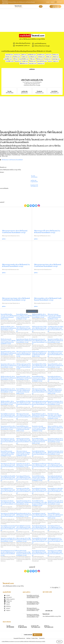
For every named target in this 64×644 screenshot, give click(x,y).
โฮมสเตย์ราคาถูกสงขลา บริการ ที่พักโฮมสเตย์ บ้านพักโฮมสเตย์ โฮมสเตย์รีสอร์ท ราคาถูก (55, 453)
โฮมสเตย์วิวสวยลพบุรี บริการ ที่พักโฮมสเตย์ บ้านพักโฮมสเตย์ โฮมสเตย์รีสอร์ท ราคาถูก (24, 502)
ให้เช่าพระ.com (32, 61)
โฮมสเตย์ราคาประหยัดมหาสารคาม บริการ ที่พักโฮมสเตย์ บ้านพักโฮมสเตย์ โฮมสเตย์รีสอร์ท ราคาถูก (39, 428)
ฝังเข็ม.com (49, 57)
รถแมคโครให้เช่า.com (24, 59)
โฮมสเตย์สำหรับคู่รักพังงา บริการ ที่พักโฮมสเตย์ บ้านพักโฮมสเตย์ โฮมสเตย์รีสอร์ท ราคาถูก (40, 453)
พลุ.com (50, 61)
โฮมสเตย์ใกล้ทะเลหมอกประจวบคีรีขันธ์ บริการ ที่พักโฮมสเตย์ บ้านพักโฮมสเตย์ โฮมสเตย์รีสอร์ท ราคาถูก (24, 317)
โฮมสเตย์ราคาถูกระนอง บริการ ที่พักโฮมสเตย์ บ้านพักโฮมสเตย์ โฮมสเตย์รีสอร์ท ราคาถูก (55, 502)
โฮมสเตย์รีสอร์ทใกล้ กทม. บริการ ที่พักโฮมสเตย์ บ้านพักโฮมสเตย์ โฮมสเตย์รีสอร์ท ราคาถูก (8, 491)
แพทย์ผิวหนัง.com (32, 55)
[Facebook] (31, 206)
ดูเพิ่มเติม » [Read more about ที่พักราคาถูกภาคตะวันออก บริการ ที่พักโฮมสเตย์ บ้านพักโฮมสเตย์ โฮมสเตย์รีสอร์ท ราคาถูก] (4, 306)
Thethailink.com (40, 93)
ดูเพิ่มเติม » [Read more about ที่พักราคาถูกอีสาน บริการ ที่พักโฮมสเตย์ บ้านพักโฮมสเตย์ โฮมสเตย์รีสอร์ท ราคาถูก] (36, 306)
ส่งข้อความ (47, 626)
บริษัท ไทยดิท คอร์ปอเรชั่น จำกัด (32, 80)
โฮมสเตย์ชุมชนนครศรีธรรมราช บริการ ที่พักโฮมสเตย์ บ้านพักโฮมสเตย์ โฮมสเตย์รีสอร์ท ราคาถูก (40, 466)
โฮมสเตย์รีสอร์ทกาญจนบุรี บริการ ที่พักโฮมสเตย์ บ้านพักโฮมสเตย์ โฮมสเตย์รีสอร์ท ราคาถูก (40, 516)
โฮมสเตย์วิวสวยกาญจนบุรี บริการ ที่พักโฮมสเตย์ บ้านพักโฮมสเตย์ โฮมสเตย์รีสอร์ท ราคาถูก (8, 441)
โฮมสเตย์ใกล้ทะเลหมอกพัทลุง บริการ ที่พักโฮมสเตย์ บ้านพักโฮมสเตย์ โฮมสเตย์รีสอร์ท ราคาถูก (33, 603)
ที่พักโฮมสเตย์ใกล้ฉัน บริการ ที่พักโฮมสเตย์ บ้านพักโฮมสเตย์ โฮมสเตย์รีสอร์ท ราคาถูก (8, 328)
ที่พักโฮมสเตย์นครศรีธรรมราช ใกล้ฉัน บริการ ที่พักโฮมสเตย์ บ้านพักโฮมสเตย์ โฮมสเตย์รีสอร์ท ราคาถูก (39, 354)
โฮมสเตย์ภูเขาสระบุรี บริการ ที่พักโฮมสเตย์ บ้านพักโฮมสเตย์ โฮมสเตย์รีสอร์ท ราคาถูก (24, 465)
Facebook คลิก (34, 185)
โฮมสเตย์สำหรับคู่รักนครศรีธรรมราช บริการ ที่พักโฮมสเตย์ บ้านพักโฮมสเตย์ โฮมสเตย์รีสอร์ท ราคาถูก (24, 553)
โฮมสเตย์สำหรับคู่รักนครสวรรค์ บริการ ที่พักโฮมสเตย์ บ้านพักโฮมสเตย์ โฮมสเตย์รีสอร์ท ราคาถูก (40, 404)
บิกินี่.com (16, 59)
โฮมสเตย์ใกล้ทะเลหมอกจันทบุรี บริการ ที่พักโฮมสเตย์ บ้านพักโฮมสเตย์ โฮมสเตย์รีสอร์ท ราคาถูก (33, 597)
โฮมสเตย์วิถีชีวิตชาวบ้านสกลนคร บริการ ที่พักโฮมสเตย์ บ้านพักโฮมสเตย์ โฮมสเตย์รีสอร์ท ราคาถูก (55, 516)
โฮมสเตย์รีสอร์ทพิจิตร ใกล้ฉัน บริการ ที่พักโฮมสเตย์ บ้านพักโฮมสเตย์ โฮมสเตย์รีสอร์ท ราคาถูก (40, 366)
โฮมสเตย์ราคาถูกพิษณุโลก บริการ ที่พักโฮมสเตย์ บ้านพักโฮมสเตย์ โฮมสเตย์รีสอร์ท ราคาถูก (24, 491)
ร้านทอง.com (48, 59)
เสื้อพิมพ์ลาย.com (24, 63)
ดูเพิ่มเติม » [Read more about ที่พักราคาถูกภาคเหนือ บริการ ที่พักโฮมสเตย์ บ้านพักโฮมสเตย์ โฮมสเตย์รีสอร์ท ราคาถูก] (4, 273)
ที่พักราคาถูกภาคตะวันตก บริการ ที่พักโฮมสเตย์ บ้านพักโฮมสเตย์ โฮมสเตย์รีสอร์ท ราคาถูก (48, 265)
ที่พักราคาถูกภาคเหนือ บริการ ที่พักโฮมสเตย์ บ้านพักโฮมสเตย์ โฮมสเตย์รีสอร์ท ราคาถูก (16, 265)
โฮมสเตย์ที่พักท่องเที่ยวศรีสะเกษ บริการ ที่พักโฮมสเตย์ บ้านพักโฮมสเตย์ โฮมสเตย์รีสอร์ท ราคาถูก (40, 441)
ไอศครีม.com (55, 55)
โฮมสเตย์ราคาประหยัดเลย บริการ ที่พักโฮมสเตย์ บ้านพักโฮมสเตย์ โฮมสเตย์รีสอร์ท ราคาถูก (8, 503)
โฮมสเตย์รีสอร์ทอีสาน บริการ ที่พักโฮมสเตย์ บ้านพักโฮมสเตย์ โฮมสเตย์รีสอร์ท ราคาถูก (55, 365)
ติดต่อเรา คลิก (56, 6)
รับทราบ (58, 642)
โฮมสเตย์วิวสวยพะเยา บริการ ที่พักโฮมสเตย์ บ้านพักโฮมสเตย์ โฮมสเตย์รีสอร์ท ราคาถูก (8, 353)
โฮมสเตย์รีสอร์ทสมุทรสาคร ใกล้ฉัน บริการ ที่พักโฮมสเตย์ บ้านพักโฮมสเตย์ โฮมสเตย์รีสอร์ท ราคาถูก (8, 553)
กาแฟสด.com (24, 57)
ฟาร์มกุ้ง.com (8, 57)
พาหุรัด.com (25, 61)
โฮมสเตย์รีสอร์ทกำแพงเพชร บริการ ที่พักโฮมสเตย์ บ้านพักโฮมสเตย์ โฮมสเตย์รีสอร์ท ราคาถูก (40, 491)
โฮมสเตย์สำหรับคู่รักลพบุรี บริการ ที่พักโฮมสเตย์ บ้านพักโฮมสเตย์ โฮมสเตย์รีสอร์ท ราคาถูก (40, 553)
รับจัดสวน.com (42, 57)
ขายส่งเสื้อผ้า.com (8, 59)
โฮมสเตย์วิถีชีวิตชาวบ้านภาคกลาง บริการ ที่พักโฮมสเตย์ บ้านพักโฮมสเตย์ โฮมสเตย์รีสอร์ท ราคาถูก (23, 391)
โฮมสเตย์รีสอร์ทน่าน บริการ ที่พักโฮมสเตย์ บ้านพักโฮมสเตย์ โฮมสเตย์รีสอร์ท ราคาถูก (40, 415)
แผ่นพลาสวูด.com (56, 59)
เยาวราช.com (17, 55)
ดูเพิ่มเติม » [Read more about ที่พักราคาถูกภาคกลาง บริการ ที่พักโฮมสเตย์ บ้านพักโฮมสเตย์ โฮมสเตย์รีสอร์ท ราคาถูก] (4, 239)
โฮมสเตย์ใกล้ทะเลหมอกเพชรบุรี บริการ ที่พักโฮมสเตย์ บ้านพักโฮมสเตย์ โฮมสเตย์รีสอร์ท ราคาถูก (8, 528)
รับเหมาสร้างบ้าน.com (42, 61)
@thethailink (24, 93)
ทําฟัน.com (32, 59)
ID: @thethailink (34, 182)
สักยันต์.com (56, 57)
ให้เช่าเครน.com (40, 59)
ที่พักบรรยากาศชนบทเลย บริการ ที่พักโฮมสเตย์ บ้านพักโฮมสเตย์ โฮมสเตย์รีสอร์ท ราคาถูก (24, 416)
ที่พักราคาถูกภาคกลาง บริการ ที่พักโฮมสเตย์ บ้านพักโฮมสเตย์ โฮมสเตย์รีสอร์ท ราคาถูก (15, 232)
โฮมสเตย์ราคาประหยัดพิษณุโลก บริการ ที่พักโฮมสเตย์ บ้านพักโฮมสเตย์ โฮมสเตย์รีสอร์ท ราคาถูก (9, 516)
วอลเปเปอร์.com (9, 55)
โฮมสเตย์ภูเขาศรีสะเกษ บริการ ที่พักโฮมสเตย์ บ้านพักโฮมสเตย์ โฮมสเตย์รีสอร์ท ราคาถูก (8, 365)
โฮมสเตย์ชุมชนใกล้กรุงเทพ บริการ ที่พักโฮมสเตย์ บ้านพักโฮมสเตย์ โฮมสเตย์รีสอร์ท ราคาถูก (24, 478)
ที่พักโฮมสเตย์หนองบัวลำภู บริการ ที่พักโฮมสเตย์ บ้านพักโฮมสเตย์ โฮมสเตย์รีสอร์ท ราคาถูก (24, 441)
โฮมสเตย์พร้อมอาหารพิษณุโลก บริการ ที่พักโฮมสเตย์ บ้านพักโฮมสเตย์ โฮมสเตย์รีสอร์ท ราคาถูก (55, 491)
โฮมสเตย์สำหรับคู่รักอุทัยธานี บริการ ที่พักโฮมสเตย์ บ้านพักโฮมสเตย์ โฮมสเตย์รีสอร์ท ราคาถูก (55, 478)
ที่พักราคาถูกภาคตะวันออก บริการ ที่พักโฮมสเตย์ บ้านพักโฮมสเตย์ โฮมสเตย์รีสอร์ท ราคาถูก (16, 299)
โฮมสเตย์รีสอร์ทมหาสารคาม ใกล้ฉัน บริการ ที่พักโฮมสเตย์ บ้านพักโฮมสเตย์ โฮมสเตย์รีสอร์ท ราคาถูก (55, 391)
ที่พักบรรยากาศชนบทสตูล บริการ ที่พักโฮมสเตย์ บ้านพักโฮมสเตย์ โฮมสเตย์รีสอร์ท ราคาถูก (40, 391)
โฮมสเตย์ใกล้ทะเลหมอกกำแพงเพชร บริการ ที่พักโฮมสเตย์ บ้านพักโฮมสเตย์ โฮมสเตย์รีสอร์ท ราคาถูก (8, 453)
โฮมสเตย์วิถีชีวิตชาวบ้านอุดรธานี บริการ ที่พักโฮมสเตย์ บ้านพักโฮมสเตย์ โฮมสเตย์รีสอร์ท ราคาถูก (24, 428)
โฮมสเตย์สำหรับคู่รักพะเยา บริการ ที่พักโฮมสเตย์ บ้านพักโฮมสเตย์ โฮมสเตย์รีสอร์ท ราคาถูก (55, 379)
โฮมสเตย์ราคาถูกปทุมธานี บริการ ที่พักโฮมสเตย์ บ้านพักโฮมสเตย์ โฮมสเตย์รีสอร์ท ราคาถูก (40, 341)
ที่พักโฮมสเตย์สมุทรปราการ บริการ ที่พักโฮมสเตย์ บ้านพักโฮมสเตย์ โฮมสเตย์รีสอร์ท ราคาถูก (55, 541)
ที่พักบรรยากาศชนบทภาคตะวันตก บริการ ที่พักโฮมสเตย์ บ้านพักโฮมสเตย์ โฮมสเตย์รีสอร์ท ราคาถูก (24, 354)
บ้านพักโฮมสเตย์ (12, 160)
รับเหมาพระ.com (33, 63)
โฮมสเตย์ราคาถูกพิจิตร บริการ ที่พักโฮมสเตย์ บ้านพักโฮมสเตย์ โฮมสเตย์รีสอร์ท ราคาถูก (55, 341)
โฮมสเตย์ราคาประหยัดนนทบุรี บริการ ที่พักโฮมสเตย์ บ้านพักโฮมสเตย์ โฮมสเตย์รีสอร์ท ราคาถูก (8, 466)
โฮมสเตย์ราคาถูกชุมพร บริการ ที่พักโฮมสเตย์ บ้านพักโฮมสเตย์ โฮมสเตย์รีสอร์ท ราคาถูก (55, 403)
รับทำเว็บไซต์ (54, 91)
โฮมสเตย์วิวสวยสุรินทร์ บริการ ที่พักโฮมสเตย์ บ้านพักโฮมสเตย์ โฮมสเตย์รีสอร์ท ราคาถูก (55, 440)
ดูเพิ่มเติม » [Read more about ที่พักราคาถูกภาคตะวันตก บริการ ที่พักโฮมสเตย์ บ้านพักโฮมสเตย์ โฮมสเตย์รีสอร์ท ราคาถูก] (36, 273)
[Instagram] (39, 206)
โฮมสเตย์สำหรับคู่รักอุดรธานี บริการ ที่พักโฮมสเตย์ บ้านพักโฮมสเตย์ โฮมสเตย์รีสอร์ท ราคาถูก (40, 528)
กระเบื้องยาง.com (33, 57)
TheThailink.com (54, 93)
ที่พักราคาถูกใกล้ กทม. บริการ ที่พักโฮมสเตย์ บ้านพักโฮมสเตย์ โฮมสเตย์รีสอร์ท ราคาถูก (55, 428)
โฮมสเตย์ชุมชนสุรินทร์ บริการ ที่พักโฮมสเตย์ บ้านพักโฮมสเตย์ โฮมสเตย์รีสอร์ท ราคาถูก (24, 515)
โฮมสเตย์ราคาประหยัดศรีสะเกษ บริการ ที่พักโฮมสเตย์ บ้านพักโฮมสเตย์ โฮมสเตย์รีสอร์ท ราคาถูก (33, 616)
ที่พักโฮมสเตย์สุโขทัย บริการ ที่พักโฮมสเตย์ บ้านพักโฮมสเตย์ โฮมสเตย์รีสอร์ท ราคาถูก (40, 316)
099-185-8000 (10, 93)
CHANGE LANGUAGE (28, 635)
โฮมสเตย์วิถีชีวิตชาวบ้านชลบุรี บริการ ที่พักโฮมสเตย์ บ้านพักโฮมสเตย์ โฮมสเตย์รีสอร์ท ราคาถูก (40, 541)
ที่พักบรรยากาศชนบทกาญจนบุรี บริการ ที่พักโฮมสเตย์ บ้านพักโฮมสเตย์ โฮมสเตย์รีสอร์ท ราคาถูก (54, 317)
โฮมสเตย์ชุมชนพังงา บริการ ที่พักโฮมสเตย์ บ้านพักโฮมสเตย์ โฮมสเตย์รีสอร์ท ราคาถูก (24, 378)
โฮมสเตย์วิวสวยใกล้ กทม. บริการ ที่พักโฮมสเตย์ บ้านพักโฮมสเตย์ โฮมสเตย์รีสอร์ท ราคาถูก (55, 528)
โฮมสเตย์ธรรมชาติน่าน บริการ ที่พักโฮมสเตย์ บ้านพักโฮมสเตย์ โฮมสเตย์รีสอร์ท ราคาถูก (8, 428)
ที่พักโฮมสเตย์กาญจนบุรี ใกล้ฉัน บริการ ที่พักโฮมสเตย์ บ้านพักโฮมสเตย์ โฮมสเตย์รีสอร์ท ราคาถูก (24, 366)
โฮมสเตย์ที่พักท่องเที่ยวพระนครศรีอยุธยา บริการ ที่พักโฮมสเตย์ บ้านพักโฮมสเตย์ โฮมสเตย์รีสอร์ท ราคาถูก (40, 503)
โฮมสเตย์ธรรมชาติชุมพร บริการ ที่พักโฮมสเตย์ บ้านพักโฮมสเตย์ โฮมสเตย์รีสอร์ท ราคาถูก (24, 341)
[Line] (28, 206)
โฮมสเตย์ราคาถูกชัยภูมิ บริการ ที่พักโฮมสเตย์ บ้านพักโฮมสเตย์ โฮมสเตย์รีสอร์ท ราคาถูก (8, 540)
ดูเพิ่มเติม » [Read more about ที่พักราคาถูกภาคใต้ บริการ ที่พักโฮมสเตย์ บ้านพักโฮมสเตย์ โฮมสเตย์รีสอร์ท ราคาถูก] (36, 239)
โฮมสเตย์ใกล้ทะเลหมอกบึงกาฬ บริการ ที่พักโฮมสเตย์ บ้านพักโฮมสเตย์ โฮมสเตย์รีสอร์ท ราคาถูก (55, 354)
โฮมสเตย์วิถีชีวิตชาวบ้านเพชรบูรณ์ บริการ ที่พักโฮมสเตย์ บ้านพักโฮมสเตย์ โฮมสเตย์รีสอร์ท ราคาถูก (39, 478)
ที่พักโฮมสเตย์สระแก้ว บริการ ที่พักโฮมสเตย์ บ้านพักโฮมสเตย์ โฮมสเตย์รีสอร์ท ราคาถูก (8, 378)
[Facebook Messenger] (33, 206)
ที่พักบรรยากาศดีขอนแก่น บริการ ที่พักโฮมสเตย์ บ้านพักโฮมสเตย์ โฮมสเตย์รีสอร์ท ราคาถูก (33, 609)
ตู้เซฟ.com (24, 55)
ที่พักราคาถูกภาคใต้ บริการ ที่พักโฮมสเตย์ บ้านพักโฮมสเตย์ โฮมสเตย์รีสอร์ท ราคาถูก (47, 232)
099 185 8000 (56, 7)
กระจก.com (48, 55)
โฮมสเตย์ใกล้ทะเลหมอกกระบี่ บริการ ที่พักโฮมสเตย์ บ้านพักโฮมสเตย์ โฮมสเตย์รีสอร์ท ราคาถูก (8, 416)
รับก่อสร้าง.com (41, 55)
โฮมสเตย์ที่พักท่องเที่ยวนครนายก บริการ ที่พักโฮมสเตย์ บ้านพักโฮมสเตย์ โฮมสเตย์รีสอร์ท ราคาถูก (9, 317)
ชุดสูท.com (56, 61)
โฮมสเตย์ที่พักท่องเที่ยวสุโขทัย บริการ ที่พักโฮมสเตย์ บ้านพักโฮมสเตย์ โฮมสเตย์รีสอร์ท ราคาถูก (8, 478)
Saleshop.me (41, 63)
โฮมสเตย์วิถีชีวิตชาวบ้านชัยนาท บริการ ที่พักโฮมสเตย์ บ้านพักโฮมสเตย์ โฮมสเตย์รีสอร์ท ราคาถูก (24, 404)
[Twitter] (36, 206)
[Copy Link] (25, 206)
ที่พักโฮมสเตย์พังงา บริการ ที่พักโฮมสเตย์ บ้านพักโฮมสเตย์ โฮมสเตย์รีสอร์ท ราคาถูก (8, 403)
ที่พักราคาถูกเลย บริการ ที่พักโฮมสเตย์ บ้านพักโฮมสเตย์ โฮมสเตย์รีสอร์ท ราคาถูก (24, 540)
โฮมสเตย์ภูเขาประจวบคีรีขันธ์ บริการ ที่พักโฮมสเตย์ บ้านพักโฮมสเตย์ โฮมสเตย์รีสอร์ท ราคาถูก (55, 553)
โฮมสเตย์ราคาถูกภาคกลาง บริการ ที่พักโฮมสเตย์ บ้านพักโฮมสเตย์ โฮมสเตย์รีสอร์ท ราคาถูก (24, 329)
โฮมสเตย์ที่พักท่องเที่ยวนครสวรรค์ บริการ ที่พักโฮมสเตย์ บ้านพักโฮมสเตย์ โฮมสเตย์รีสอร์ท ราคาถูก (39, 379)
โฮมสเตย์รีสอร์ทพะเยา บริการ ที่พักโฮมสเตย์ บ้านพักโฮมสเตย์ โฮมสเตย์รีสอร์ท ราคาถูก (8, 390)
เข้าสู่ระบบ (52, 2)
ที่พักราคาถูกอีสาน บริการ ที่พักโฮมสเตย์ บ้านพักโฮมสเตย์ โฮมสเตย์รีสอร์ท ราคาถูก (48, 299)
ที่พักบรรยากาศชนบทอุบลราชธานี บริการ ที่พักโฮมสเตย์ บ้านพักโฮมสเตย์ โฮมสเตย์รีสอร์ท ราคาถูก (23, 453)
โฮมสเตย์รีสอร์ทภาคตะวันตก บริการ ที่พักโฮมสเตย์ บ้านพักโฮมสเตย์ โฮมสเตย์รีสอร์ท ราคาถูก (24, 528)
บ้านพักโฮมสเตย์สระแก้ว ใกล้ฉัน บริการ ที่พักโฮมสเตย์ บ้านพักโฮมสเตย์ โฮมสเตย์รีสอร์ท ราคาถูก (55, 329)
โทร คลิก (10, 91)
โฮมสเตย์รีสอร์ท (19, 160)
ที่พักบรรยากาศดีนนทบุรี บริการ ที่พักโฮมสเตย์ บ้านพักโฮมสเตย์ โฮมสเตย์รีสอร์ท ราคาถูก (55, 466)
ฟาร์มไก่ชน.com (16, 57)
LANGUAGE (59, 2)
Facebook (40, 91)
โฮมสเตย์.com (18, 61)
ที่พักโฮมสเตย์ (5, 160)
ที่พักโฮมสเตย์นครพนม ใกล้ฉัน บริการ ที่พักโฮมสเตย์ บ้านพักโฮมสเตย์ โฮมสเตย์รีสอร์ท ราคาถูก (40, 329)
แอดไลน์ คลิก (25, 91)
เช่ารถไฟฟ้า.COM (10, 61)
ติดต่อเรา (48, 2)
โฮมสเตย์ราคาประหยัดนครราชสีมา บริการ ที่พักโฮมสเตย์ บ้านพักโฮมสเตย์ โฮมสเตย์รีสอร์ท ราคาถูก (55, 416)
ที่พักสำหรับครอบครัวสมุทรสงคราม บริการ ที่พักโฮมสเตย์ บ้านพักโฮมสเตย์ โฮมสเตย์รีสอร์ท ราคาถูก (8, 341)
